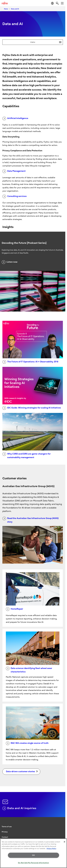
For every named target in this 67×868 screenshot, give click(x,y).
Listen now (10, 262)
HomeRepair (14, 609)
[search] (57, 3)
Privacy (5, 832)
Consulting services (15, 196)
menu (47, 42)
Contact (5, 837)
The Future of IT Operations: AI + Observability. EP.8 (30, 362)
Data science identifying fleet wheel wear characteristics (29, 670)
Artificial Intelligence (15, 118)
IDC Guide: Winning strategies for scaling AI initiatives (32, 408)
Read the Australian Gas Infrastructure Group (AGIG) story (31, 520)
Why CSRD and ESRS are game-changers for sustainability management (27, 455)
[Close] (64, 842)
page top (63, 824)
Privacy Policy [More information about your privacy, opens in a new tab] (51, 849)
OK (33, 855)
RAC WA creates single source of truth (27, 743)
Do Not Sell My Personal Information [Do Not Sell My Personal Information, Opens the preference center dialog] (33, 863)
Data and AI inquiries (19, 808)
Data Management (14, 171)
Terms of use (7, 827)
